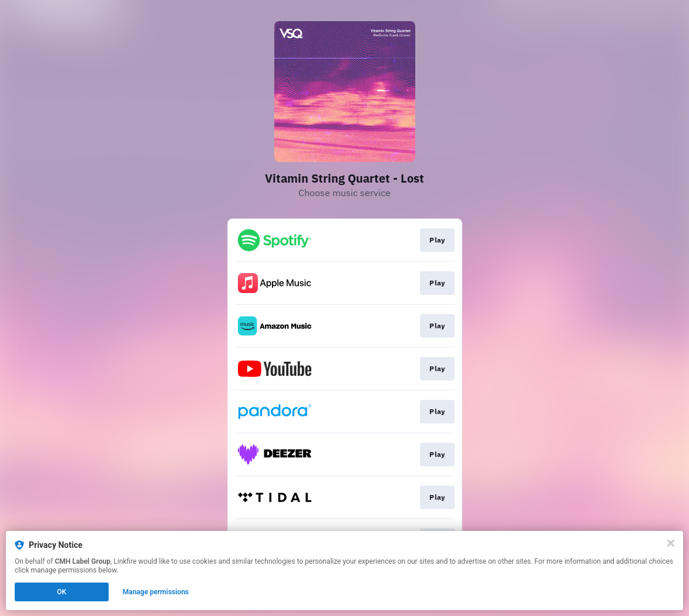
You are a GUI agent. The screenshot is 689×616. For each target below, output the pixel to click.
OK (62, 592)
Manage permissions (156, 592)
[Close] (671, 543)
